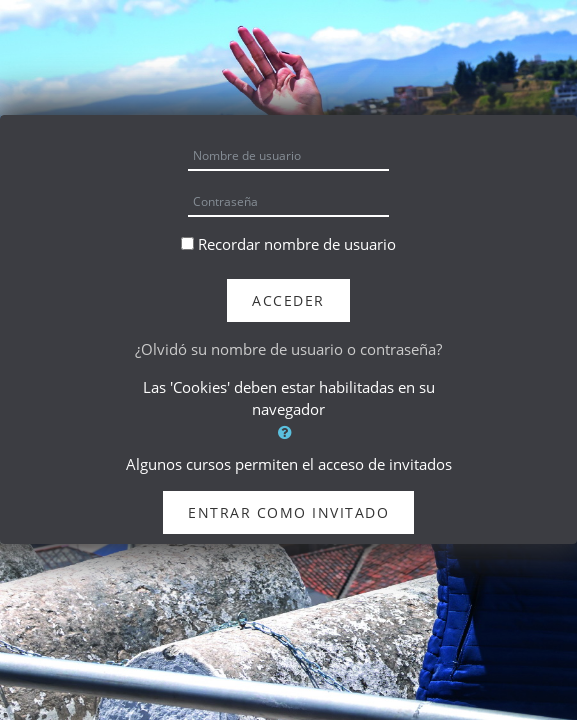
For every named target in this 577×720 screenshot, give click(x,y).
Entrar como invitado (288, 512)
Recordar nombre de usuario (297, 244)
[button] (288, 432)
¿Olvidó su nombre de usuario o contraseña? (288, 349)
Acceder (288, 300)
